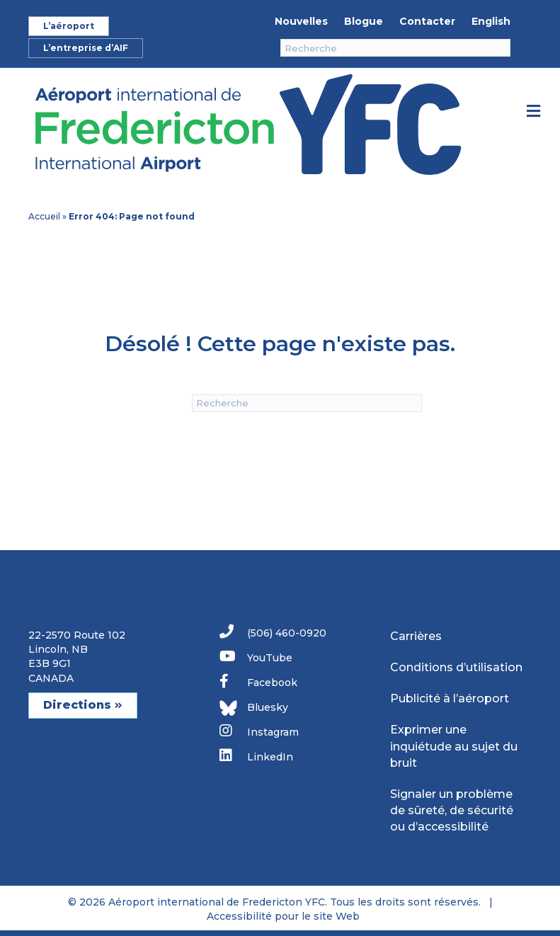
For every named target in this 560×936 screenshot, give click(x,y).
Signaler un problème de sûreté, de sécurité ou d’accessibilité (452, 810)
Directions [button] (83, 705)
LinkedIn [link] (256, 756)
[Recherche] (395, 48)
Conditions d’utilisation (456, 667)
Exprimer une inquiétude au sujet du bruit (454, 746)
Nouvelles (301, 21)
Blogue (364, 21)
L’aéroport (69, 26)
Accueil (44, 216)
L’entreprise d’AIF (86, 48)
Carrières (416, 636)
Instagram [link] (259, 731)
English (491, 21)
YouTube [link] (256, 657)
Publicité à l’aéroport (450, 698)
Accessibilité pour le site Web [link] (283, 916)
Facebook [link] (258, 681)
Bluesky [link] (254, 708)
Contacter (427, 21)
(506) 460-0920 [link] (273, 632)
